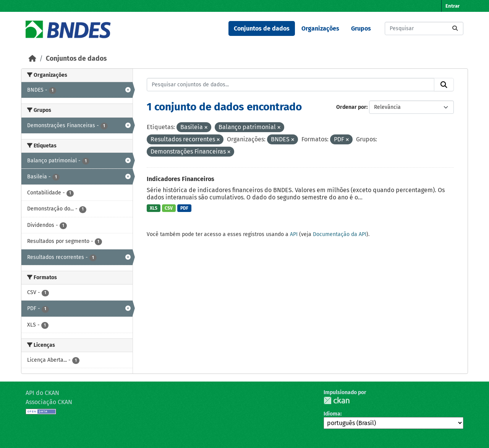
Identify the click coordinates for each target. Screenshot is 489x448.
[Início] (32, 59)
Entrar (453, 6)
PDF (184, 208)
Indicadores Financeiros (181, 179)
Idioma (332, 414)
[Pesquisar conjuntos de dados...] (424, 28)
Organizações (320, 28)
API (294, 234)
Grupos (361, 28)
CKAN (337, 400)
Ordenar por (351, 107)
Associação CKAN (49, 402)
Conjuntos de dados (262, 28)
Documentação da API (340, 234)
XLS (154, 208)
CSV (169, 208)
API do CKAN (42, 393)
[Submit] (455, 28)
